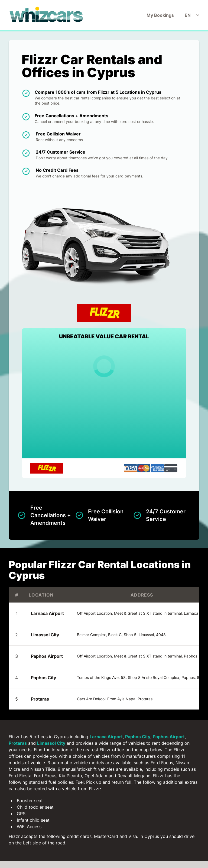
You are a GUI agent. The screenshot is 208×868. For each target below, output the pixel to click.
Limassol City (45, 635)
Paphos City (43, 678)
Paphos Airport (47, 656)
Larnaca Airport (47, 613)
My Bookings (160, 15)
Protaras (40, 699)
